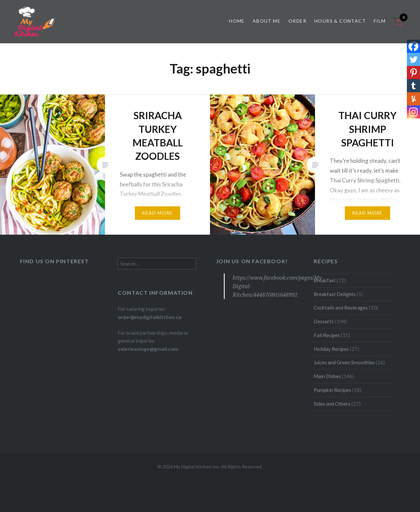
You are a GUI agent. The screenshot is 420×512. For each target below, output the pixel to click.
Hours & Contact (340, 21)
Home (237, 21)
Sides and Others (332, 404)
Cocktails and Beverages (341, 308)
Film (380, 21)
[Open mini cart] (398, 25)
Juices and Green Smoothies (344, 362)
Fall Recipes (327, 335)
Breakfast (325, 280)
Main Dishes (327, 376)
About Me (267, 21)
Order (297, 21)
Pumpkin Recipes (332, 390)
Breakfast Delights (335, 294)
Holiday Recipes (331, 349)
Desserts (324, 321)
